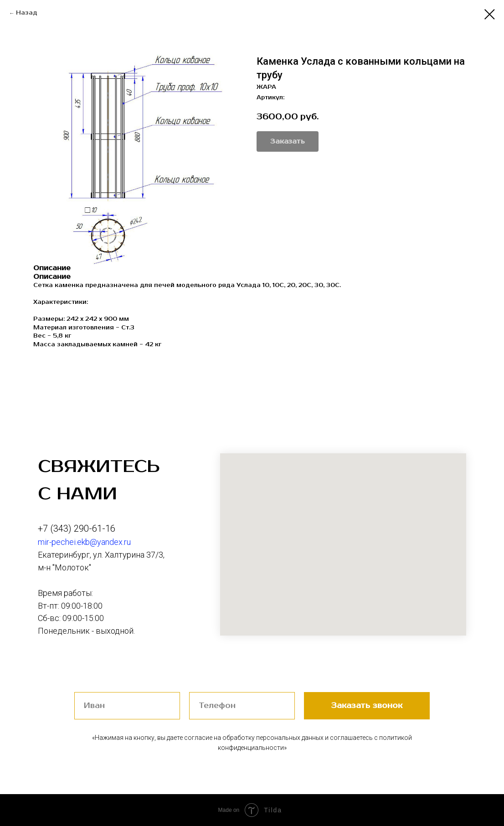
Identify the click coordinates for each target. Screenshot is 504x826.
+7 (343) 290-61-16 (77, 528)
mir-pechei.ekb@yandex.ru (84, 542)
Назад (27, 13)
